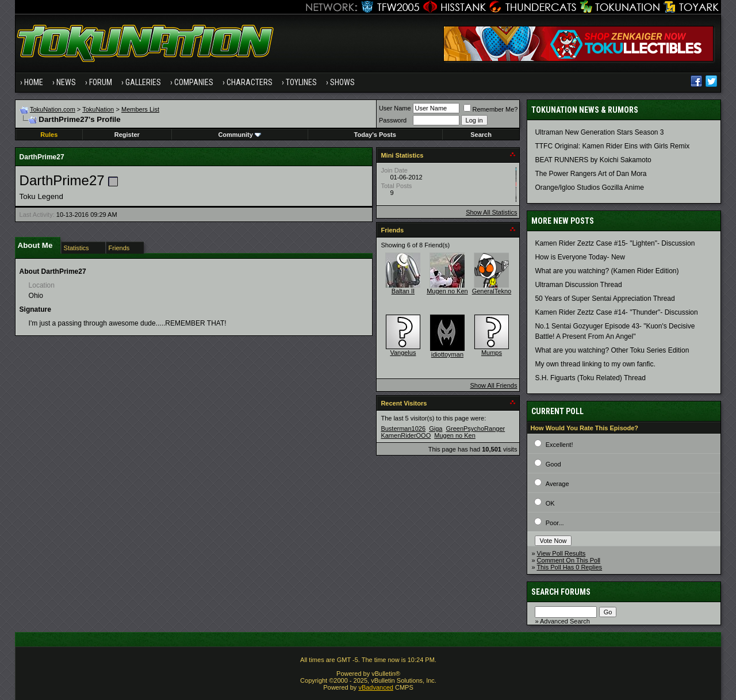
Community (239, 135)
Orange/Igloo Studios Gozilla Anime (589, 188)
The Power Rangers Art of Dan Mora (591, 174)
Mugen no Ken (447, 291)
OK (550, 503)
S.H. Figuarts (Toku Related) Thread (590, 378)
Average (557, 484)
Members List (140, 109)
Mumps (492, 353)
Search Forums (561, 592)
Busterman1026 (403, 429)
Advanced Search (565, 621)
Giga (436, 429)
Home (34, 82)
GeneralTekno (492, 291)
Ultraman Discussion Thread (578, 285)
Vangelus (403, 353)
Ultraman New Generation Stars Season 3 (599, 132)
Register (127, 135)
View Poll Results (561, 553)
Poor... (555, 523)
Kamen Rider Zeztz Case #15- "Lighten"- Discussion (615, 243)
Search (481, 135)
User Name (395, 108)
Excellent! (559, 445)
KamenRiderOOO (406, 435)
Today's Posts (375, 135)
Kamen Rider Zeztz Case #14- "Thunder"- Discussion (616, 312)
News (66, 82)
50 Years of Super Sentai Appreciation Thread (605, 299)
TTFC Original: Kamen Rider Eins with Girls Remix (612, 146)
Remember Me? (491, 109)
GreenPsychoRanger (475, 429)
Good (553, 464)
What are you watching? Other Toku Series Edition (612, 350)
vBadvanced (376, 687)
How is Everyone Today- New (580, 257)
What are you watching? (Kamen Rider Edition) (607, 271)
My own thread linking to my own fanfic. (595, 364)
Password (393, 120)
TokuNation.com (53, 109)
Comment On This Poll (569, 560)
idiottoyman (447, 354)
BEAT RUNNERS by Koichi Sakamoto (593, 160)
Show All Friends (493, 385)
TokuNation (98, 109)
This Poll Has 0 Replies (569, 567)
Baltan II (403, 291)
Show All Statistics (491, 212)
